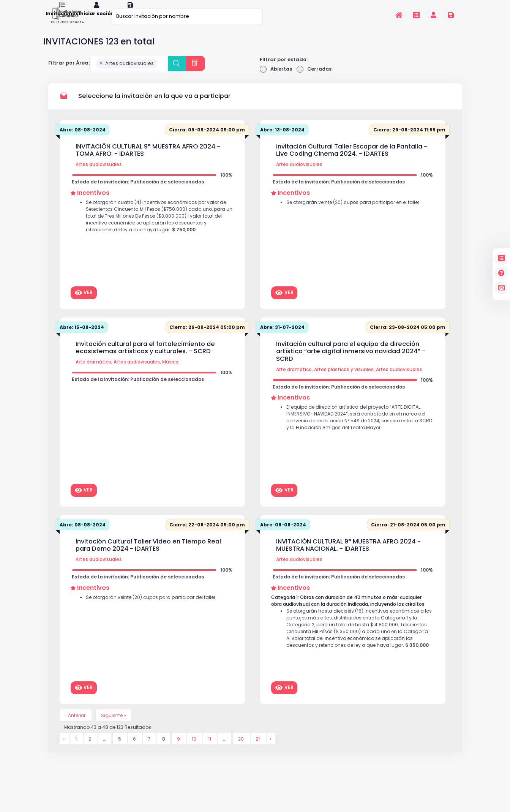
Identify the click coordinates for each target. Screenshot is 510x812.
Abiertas (276, 79)
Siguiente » (117, 726)
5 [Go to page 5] (121, 751)
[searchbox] (161, 74)
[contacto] (501, 288)
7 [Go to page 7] (150, 751)
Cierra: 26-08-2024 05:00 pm (206, 338)
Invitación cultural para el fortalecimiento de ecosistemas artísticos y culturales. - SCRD (145, 358)
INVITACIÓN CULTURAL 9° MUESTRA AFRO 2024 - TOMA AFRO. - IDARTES (148, 160)
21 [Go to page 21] (259, 751)
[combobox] (130, 73)
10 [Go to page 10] (195, 751)
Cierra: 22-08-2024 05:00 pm (206, 535)
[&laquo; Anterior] (65, 751)
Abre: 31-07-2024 (283, 338)
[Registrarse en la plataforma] (451, 15)
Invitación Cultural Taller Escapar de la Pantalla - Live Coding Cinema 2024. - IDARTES (352, 160)
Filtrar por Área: (69, 73)
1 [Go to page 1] (77, 751)
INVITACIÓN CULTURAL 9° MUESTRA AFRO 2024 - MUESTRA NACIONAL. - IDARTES (348, 555)
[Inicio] (399, 15)
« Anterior (77, 726)
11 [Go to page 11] (211, 751)
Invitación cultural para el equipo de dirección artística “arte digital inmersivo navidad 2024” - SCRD (351, 362)
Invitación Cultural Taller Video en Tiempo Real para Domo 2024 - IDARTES (148, 555)
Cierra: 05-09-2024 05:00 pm (205, 140)
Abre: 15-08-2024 (83, 338)
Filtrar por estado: (284, 69)
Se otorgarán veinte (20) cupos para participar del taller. (156, 610)
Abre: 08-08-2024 (84, 140)
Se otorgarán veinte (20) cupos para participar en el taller (358, 215)
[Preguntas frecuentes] (501, 273)
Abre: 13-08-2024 (283, 140)
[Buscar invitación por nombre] (187, 16)
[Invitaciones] (416, 15)
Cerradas (316, 79)
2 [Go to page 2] (91, 751)
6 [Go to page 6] (135, 751)
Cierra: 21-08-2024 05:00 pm (407, 535)
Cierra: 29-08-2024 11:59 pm (408, 140)
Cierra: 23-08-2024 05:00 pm (406, 338)
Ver (84, 303)
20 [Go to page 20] (242, 751)
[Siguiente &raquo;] (272, 751)
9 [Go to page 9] (179, 751)
